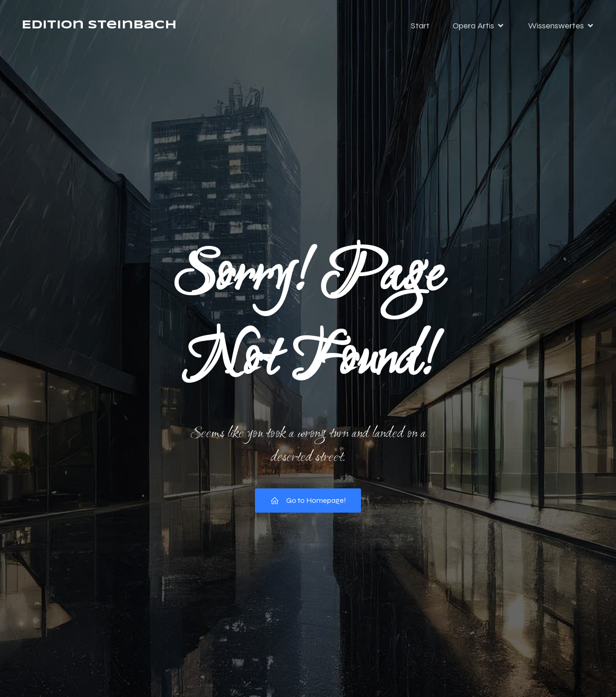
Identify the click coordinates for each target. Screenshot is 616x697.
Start (420, 26)
